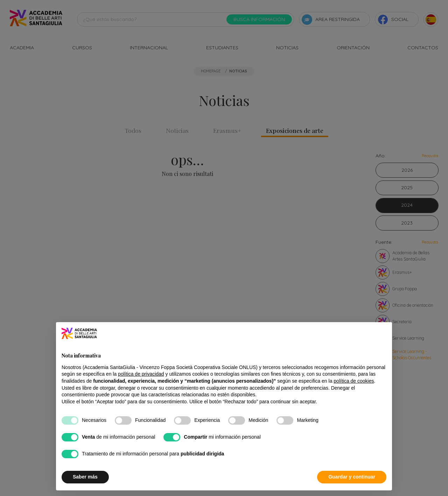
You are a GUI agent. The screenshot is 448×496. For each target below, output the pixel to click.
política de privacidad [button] (141, 374)
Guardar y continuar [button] (352, 477)
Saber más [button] (85, 477)
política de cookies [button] (354, 381)
